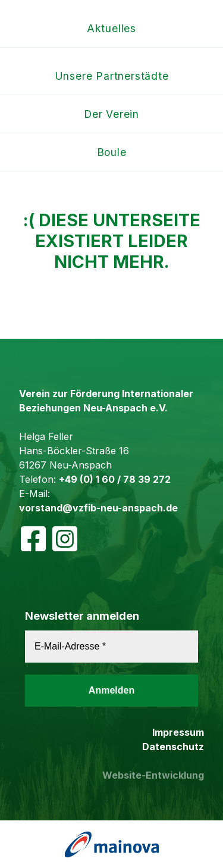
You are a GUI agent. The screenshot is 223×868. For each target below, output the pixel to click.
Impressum (178, 732)
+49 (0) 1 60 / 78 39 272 (115, 479)
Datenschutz (173, 747)
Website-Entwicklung (153, 775)
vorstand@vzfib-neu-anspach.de (98, 508)
